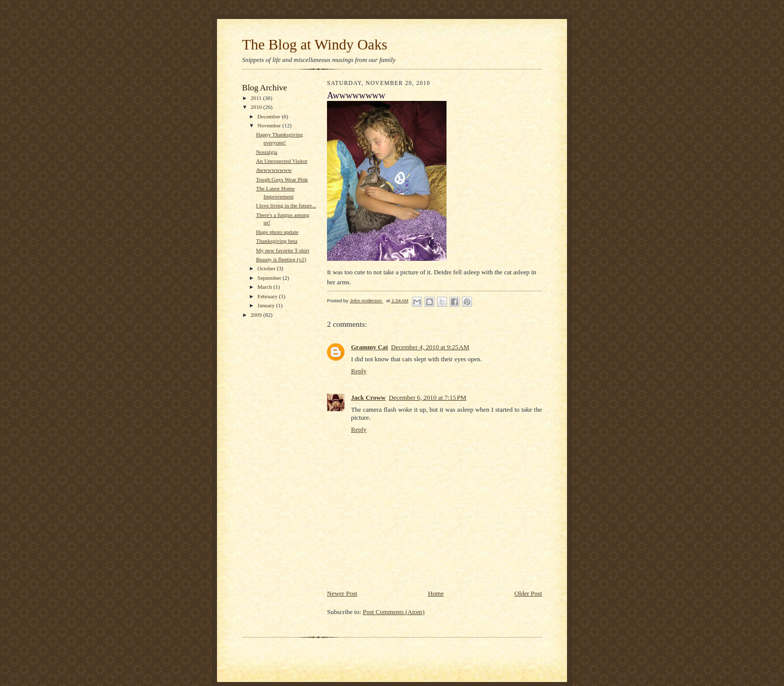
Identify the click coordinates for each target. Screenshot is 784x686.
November (270, 125)
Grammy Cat (369, 347)
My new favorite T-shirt (282, 250)
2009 (257, 315)
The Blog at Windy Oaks (315, 44)
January (267, 305)
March (265, 287)
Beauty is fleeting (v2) (281, 259)
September (270, 278)
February (268, 296)
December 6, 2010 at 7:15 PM (427, 397)
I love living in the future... (286, 205)
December (270, 116)
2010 (257, 107)
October (267, 268)
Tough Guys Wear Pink (282, 179)
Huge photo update (277, 232)
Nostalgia (267, 152)
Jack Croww (368, 397)
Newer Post (342, 593)
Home (436, 593)
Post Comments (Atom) (394, 612)
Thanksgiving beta (277, 241)
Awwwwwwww (274, 170)
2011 (257, 98)
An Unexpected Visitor (282, 161)
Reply (359, 371)
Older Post (528, 593)
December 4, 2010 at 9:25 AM (430, 347)
